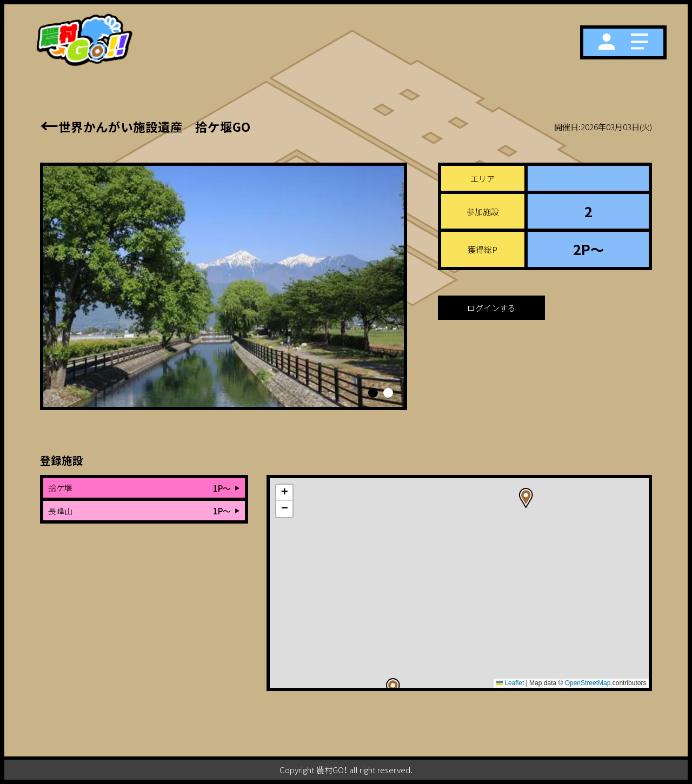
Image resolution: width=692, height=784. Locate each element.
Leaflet (510, 683)
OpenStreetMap (588, 683)
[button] (373, 393)
